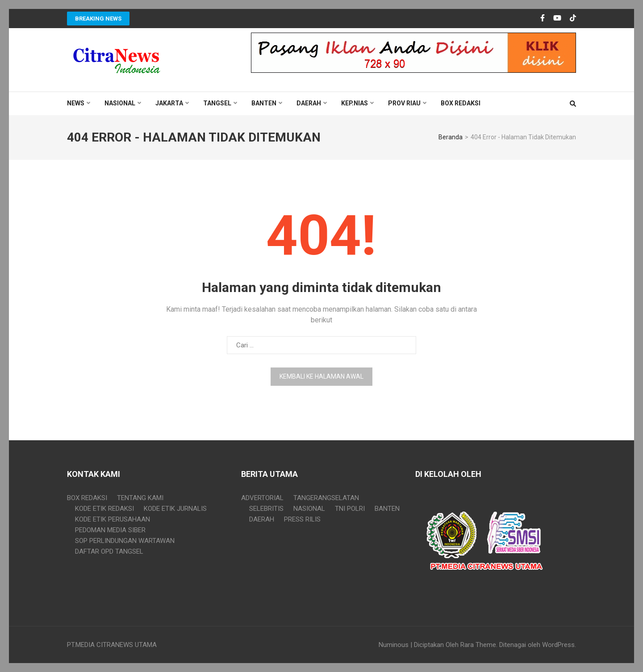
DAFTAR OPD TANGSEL (109, 551)
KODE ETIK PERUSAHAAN (113, 519)
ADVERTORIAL (262, 498)
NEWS (76, 103)
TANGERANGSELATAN (326, 498)
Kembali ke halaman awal (321, 376)
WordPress (558, 645)
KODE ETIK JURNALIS (175, 509)
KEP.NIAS (355, 103)
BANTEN (264, 103)
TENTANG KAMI (140, 498)
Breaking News (98, 19)
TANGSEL (217, 103)
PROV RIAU (404, 103)
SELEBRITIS (266, 509)
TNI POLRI (350, 509)
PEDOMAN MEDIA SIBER (110, 530)
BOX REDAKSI (461, 103)
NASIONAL (120, 103)
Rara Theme (478, 645)
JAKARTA (169, 103)
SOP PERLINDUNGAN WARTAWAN (125, 541)
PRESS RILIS (302, 519)
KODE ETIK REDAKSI (104, 509)
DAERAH (309, 103)
